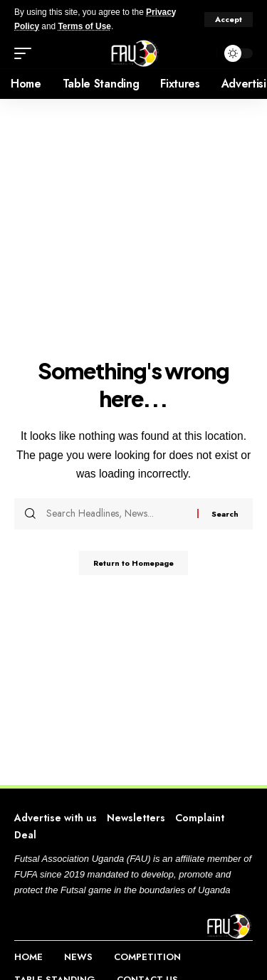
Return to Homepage (133, 563)
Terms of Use (84, 26)
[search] (202, 53)
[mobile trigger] (26, 53)
